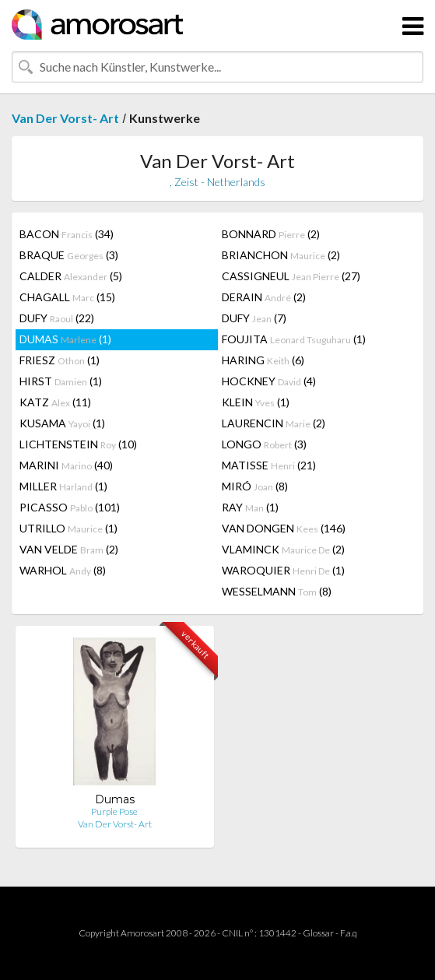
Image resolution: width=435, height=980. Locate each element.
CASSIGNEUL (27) (291, 276)
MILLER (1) (63, 486)
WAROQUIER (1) (283, 570)
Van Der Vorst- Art (65, 118)
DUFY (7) (254, 318)
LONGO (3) (264, 444)
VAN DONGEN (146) (284, 528)
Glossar (318, 933)
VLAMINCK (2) (283, 549)
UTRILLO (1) (68, 528)
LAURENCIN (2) (274, 423)
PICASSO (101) (70, 507)
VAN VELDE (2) (69, 549)
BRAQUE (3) (69, 255)
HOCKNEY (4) (269, 381)
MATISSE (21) (269, 465)
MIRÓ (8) (255, 486)
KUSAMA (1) (62, 423)
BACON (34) (67, 234)
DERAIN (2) (264, 297)
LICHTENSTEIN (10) (78, 444)
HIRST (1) (61, 381)
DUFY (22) (57, 318)
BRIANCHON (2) (281, 255)
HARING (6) (263, 360)
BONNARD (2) (271, 234)
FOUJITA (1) (294, 339)
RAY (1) (250, 507)
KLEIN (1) (256, 402)
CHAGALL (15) (67, 297)
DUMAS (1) (65, 339)
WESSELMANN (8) (277, 591)
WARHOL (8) (63, 570)
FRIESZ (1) (60, 360)
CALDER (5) (71, 276)
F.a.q (349, 933)
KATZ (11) (55, 402)
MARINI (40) (66, 465)
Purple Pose (114, 811)
